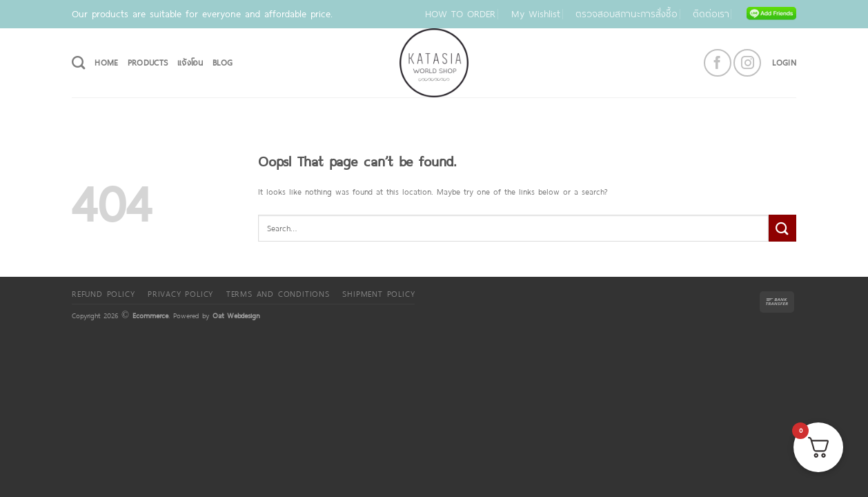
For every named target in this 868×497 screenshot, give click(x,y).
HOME (106, 62)
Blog (223, 62)
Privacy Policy (180, 293)
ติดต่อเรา (711, 13)
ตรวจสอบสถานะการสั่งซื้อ (627, 13)
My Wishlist (536, 13)
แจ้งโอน (190, 62)
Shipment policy (378, 293)
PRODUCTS (148, 62)
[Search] (78, 62)
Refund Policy (103, 293)
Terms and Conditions (278, 293)
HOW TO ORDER (460, 13)
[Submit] (782, 228)
